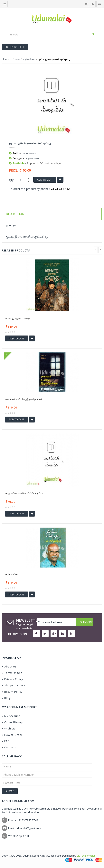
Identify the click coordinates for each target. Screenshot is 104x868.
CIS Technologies (86, 856)
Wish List (9, 728)
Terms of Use (12, 673)
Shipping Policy (13, 685)
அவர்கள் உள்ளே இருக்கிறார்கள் (24, 399)
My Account (11, 716)
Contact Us (10, 747)
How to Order (12, 735)
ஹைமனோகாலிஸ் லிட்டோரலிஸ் (24, 493)
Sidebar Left (15, 47)
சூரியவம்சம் (12, 574)
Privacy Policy (12, 679)
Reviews (12, 226)
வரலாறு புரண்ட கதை (17, 318)
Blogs (7, 698)
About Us (9, 666)
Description (15, 214)
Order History (12, 722)
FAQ (6, 741)
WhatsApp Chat (19, 836)
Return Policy (12, 692)
